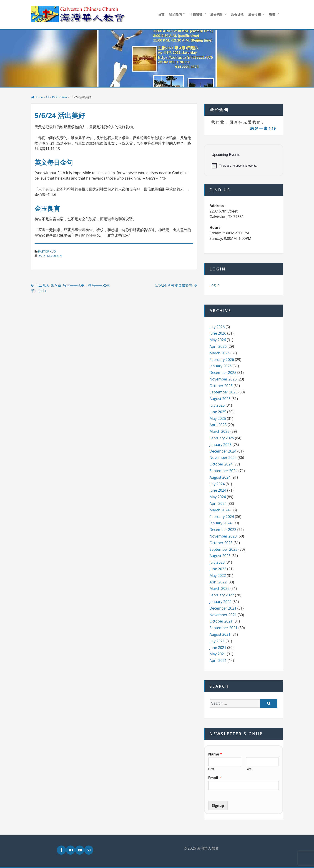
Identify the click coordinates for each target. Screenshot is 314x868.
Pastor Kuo (59, 97)
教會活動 (217, 15)
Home (39, 97)
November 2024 (223, 458)
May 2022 (218, 575)
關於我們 (175, 15)
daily (42, 256)
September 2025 (224, 392)
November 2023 (223, 536)
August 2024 (220, 477)
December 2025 (223, 373)
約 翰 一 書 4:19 (263, 128)
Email (215, 778)
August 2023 (220, 556)
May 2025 (218, 418)
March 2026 (220, 353)
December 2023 (223, 530)
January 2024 (221, 523)
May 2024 (218, 497)
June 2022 (218, 569)
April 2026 (218, 346)
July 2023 (217, 562)
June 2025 (218, 412)
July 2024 (217, 484)
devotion (54, 256)
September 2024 (224, 471)
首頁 (161, 15)
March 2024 (220, 510)
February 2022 (222, 595)
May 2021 (218, 654)
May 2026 (218, 340)
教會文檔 (255, 15)
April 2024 (218, 503)
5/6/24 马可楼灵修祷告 (176, 285)
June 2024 (218, 490)
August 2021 (220, 634)
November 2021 (223, 615)
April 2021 (218, 660)
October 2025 (221, 386)
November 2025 (223, 379)
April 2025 (218, 425)
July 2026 (217, 327)
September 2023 (224, 549)
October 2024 (221, 464)
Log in (215, 285)
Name (215, 754)
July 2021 (217, 641)
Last (249, 769)
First (211, 769)
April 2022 (218, 582)
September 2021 (224, 628)
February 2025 (222, 438)
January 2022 (221, 602)
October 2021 (221, 621)
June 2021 (218, 648)
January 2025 (221, 445)
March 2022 (220, 588)
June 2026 (218, 333)
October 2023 (221, 543)
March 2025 (220, 431)
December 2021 (223, 608)
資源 (272, 15)
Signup (218, 805)
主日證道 (196, 15)
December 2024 (223, 451)
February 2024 (222, 517)
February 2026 (222, 360)
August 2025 (220, 399)
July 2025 (217, 405)
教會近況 (237, 15)
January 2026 (221, 366)
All (47, 97)
